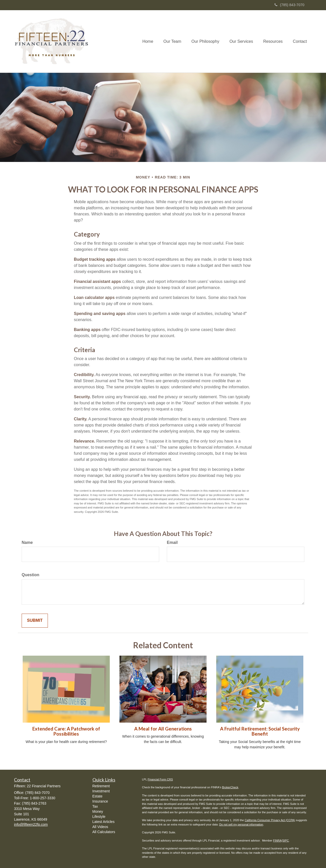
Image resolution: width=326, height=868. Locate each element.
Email (172, 542)
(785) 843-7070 (289, 5)
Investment (101, 791)
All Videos (100, 827)
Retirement (101, 786)
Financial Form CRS (160, 779)
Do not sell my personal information (241, 824)
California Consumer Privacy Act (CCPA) (270, 820)
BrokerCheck (230, 787)
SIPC (286, 841)
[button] (172, 42)
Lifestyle (99, 817)
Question (30, 575)
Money (98, 811)
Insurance (100, 801)
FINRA (277, 841)
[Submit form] (35, 621)
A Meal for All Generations (163, 729)
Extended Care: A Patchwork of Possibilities (66, 731)
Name (27, 542)
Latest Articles (104, 822)
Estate (98, 796)
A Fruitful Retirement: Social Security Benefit (260, 731)
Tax (95, 806)
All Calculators (104, 832)
